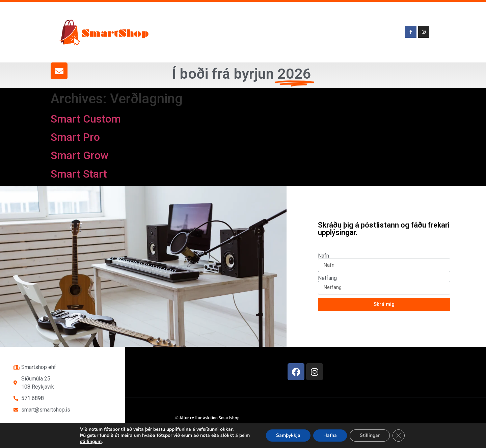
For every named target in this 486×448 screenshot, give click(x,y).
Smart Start (79, 174)
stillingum (91, 442)
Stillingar (370, 435)
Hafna (330, 435)
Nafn (323, 256)
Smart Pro (75, 137)
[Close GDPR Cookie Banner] (399, 436)
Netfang (327, 278)
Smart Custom (86, 119)
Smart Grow (80, 155)
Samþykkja (288, 435)
